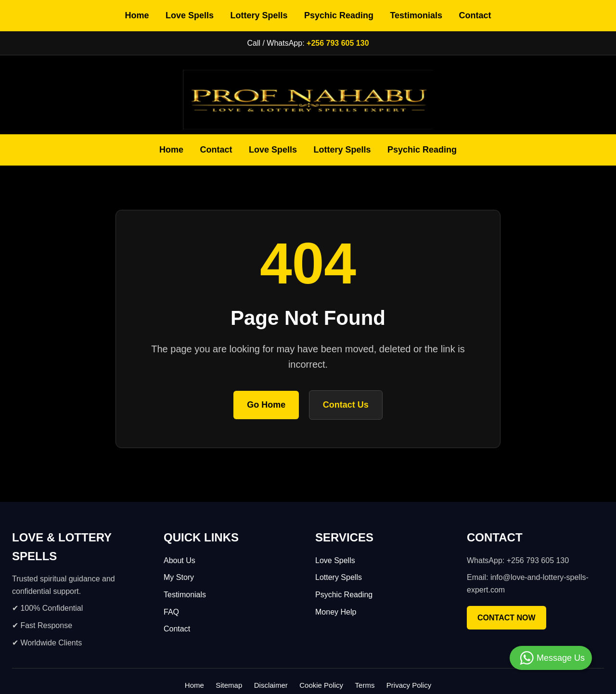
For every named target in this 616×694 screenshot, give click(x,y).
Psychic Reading (339, 15)
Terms (365, 685)
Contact (475, 15)
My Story (179, 577)
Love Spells (190, 15)
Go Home (266, 405)
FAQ (171, 612)
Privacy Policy (409, 685)
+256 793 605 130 (338, 43)
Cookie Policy (321, 685)
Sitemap (229, 685)
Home (137, 15)
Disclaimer (271, 685)
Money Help (336, 612)
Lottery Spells (259, 15)
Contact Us (346, 405)
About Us (180, 560)
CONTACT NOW (507, 618)
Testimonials (416, 15)
